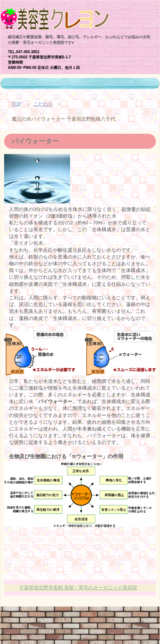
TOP (17, 104)
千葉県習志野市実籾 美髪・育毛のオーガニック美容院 (78, 588)
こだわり (43, 104)
